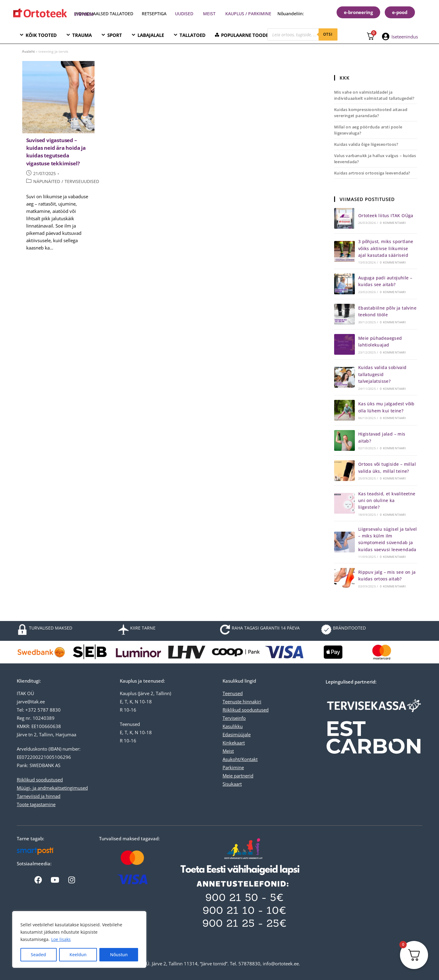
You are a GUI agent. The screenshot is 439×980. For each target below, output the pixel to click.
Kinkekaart (234, 743)
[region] (79, 939)
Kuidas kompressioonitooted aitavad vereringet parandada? (371, 113)
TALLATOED (193, 35)
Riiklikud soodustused (40, 780)
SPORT (115, 35)
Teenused (233, 693)
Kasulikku (233, 726)
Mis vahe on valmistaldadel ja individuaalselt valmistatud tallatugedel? (374, 95)
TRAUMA (82, 35)
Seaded (38, 955)
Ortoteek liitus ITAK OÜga (386, 215)
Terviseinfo (234, 718)
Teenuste (232, 702)
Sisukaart (232, 784)
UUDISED (184, 14)
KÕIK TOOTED (41, 35)
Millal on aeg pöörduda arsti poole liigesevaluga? (368, 130)
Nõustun (119, 955)
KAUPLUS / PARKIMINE (248, 14)
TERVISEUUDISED (82, 181)
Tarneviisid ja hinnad (39, 796)
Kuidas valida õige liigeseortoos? (366, 144)
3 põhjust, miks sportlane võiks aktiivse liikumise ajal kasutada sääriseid (386, 248)
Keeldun (78, 955)
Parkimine (233, 767)
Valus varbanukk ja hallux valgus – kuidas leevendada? (375, 159)
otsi (328, 34)
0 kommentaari (393, 223)
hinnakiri (251, 702)
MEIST (209, 14)
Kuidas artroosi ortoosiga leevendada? (372, 173)
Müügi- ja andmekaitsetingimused (52, 788)
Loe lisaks (61, 939)
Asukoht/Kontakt (240, 759)
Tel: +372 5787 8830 (39, 710)
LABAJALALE (151, 35)
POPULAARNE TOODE (245, 35)
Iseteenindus (405, 37)
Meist (228, 751)
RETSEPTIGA (155, 14)
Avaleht (28, 51)
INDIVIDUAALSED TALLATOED (104, 14)
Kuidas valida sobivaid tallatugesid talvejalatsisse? (382, 374)
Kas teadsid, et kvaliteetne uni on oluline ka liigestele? (387, 501)
